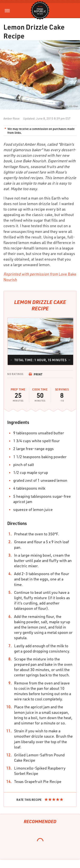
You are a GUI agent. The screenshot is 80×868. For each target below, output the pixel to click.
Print (36, 374)
